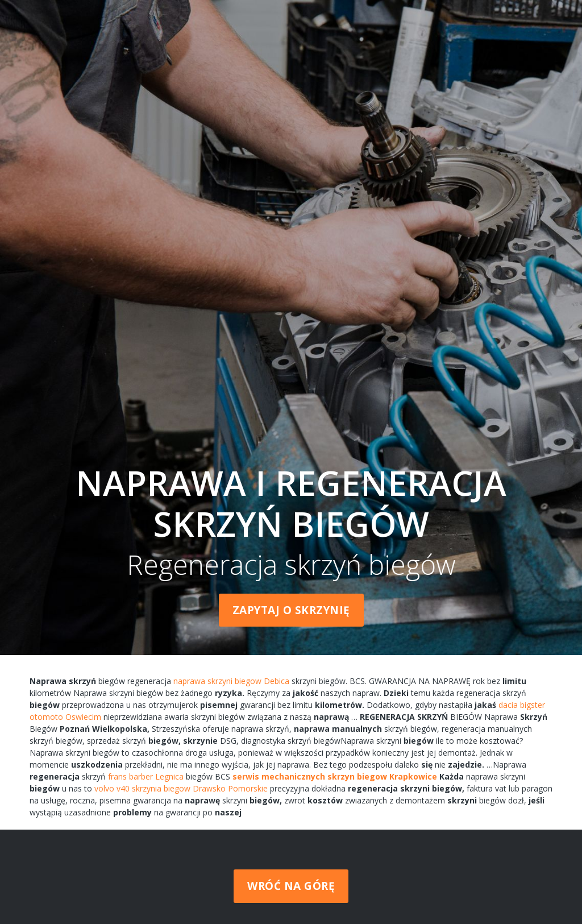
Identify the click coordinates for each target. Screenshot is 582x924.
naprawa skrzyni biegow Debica (231, 681)
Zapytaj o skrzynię (291, 610)
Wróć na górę (291, 886)
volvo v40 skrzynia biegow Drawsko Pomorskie (181, 788)
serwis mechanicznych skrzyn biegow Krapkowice (335, 776)
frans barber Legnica (146, 776)
